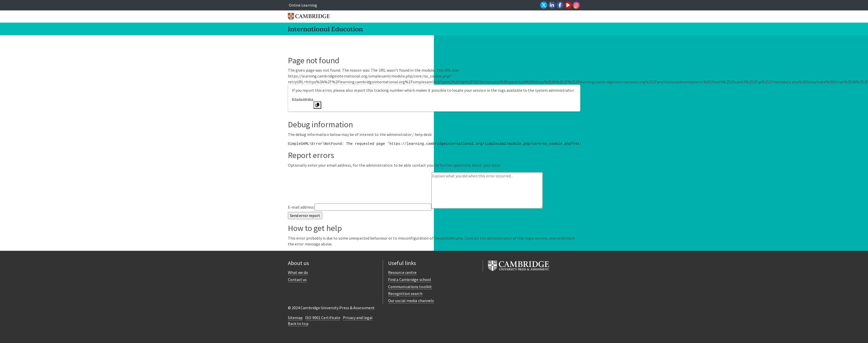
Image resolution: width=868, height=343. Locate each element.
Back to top (298, 323)
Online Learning (303, 5)
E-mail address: (301, 207)
